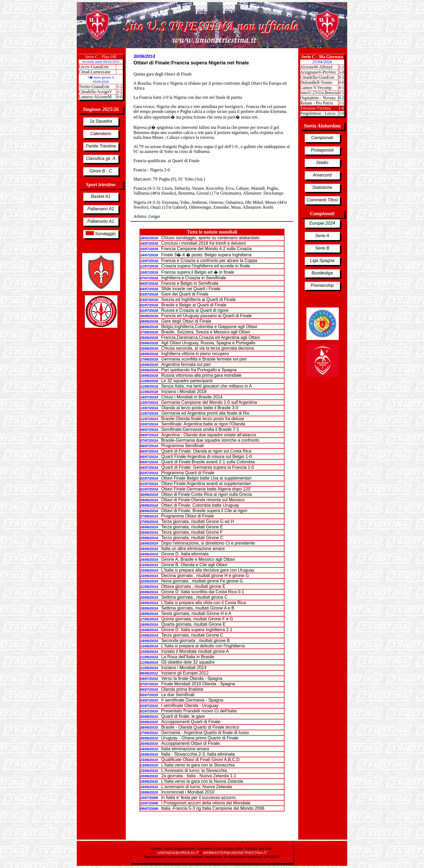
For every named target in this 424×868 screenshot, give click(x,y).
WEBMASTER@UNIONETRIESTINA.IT (235, 853)
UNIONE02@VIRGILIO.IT (179, 853)
